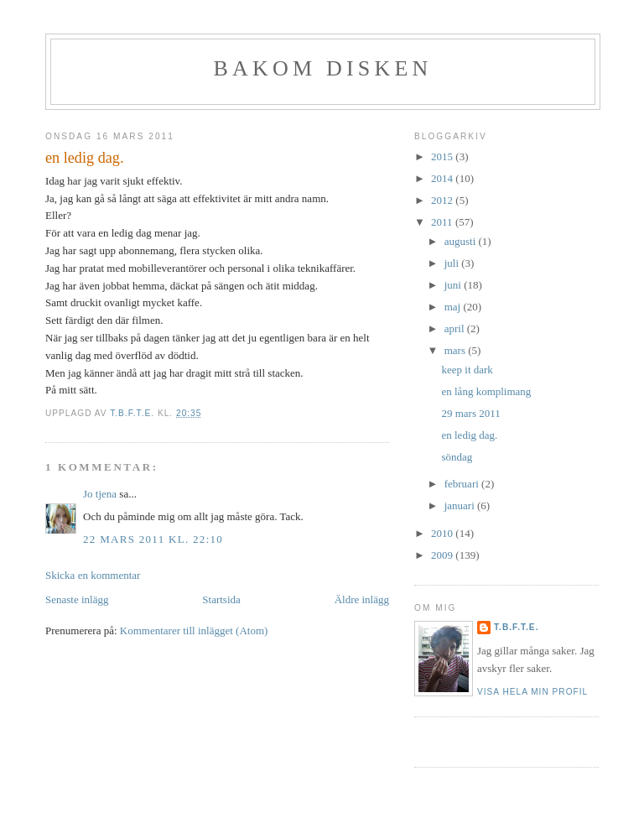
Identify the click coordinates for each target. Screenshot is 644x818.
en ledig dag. (469, 435)
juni (454, 285)
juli (453, 263)
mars (457, 350)
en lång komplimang (486, 391)
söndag (457, 457)
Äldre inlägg (362, 599)
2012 (443, 200)
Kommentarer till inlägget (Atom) (194, 630)
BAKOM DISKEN (322, 68)
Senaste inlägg (77, 599)
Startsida (221, 599)
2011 (443, 222)
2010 (443, 533)
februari (463, 484)
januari (461, 505)
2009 (443, 555)
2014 (443, 178)
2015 (443, 156)
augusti (462, 241)
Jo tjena (100, 494)
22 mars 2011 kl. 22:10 (153, 539)
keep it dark (467, 370)
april (456, 328)
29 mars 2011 (470, 413)
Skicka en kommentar (93, 575)
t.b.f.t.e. (516, 627)
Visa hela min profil (532, 692)
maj (454, 307)
